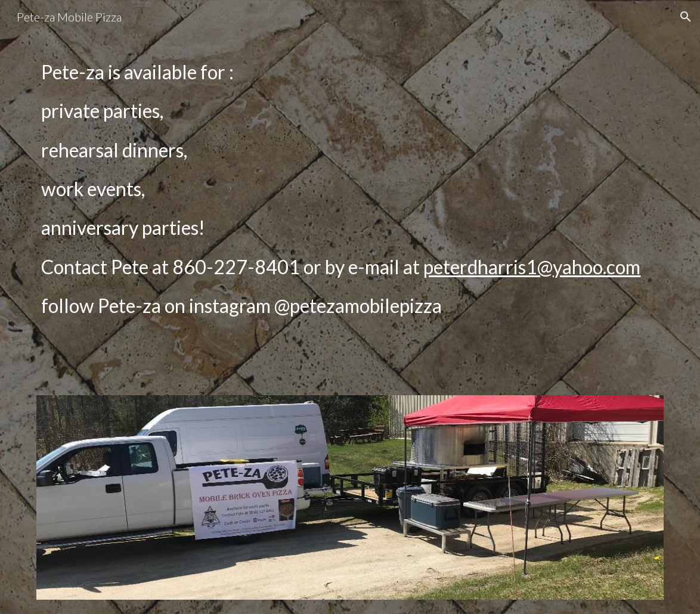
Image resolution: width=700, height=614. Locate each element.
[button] (686, 17)
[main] (350, 221)
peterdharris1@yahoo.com (532, 267)
